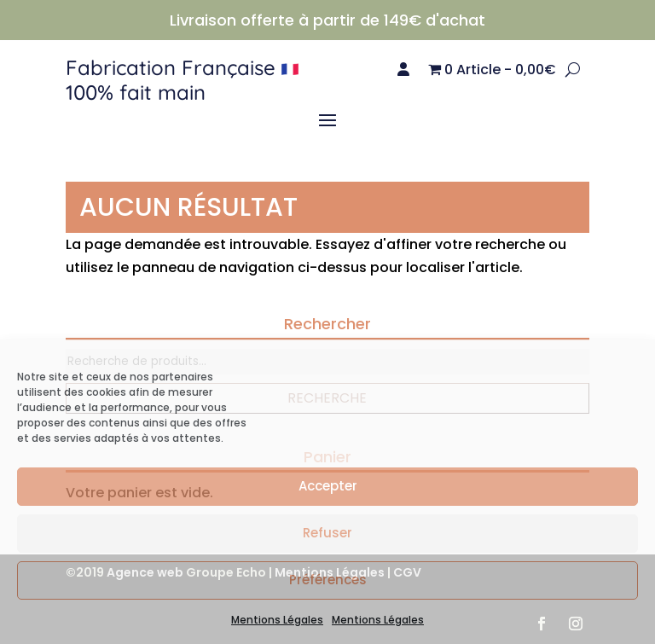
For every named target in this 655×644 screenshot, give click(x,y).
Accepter (328, 486)
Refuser (327, 533)
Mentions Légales (277, 620)
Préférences (328, 580)
